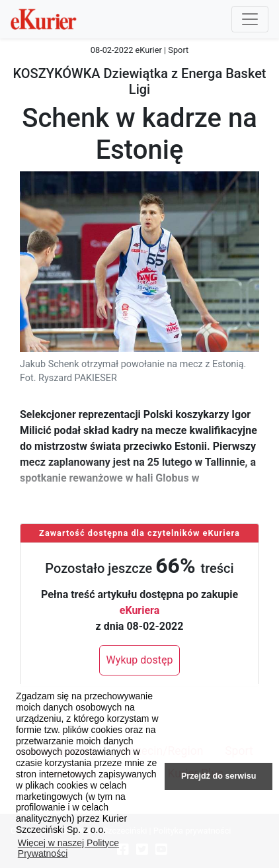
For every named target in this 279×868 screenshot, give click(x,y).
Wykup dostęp (140, 660)
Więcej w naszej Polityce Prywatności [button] (68, 848)
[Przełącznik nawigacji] (250, 19)
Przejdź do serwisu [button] (219, 776)
